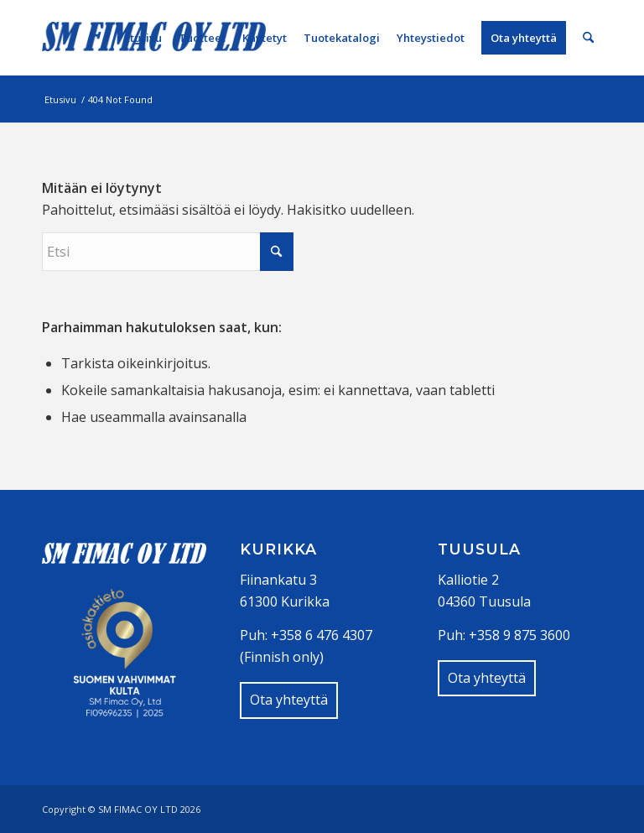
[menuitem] (143, 38)
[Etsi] (588, 38)
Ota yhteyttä (289, 700)
